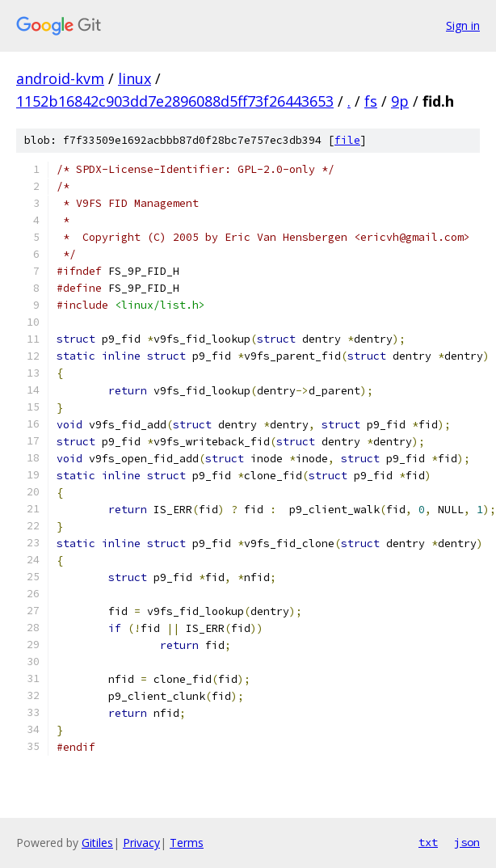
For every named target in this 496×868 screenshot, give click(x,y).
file (347, 140)
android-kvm (60, 78)
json (467, 842)
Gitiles (97, 843)
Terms (187, 843)
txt (428, 842)
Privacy (141, 843)
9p (400, 101)
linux (135, 78)
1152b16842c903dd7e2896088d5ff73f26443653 (175, 101)
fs (371, 101)
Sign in (463, 25)
